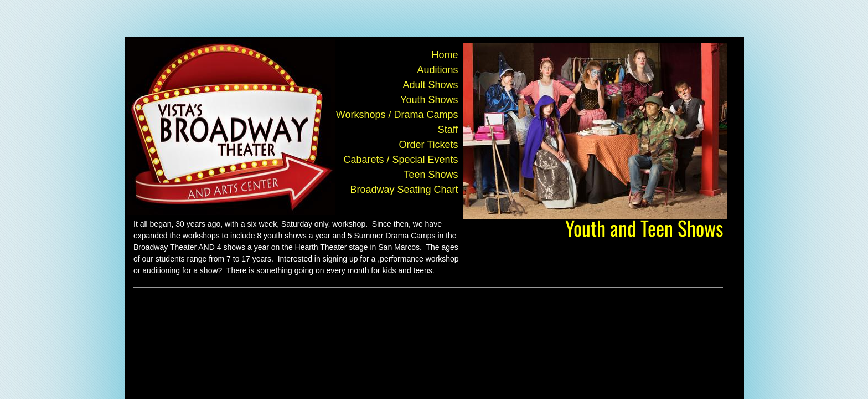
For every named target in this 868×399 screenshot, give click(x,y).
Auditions (437, 70)
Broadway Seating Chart (404, 190)
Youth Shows (429, 100)
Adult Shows (430, 85)
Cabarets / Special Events (401, 160)
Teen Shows (431, 175)
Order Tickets (428, 145)
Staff (448, 130)
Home (445, 55)
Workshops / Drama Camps (397, 115)
